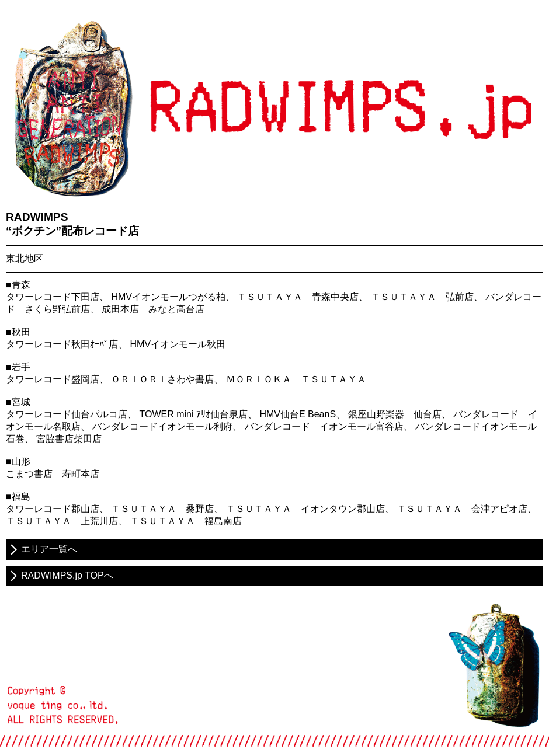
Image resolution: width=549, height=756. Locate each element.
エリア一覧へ (49, 549)
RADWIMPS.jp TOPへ (67, 575)
